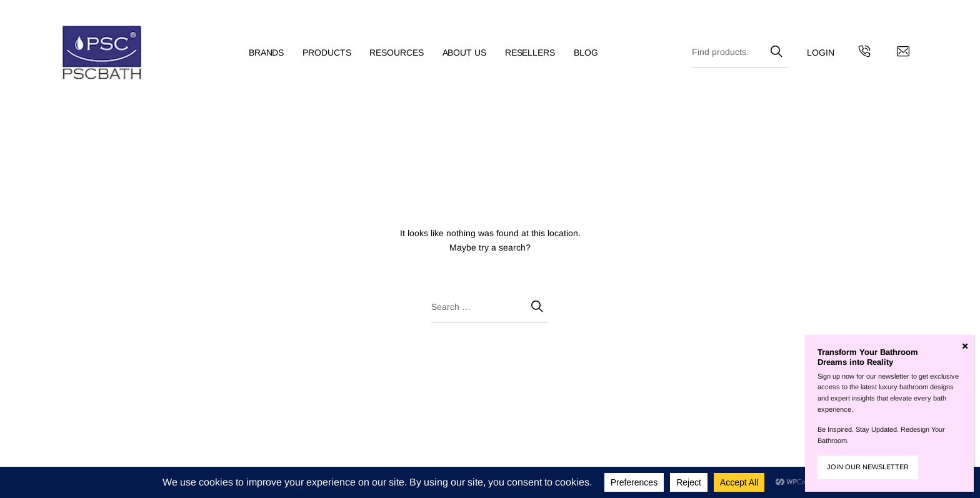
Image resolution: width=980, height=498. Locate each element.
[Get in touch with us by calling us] (864, 53)
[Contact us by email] (903, 53)
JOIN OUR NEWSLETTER (868, 467)
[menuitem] (276, 53)
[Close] (965, 346)
